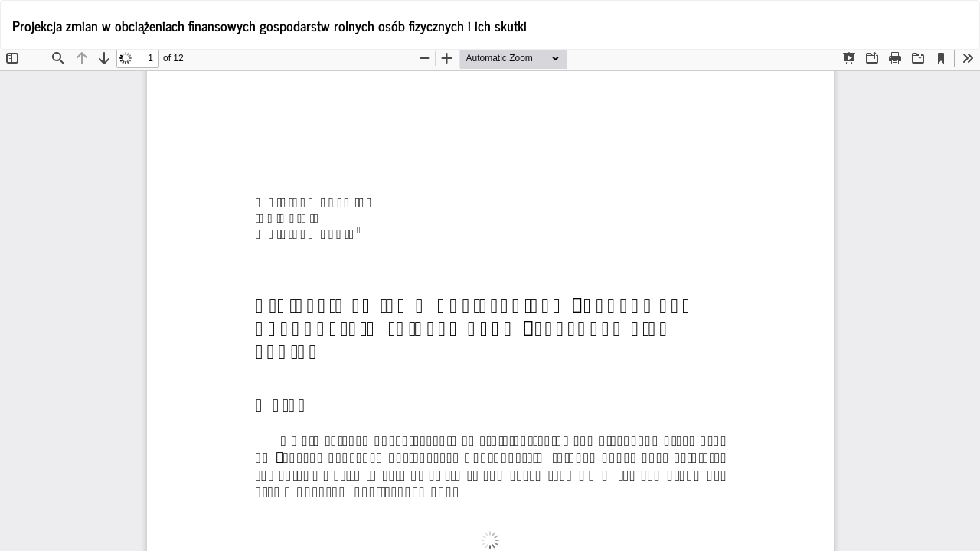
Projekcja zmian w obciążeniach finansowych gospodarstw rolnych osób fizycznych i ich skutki (269, 25)
